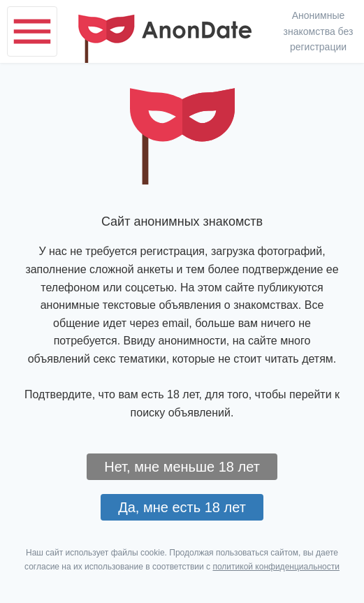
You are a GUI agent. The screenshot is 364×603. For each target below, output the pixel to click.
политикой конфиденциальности (276, 567)
